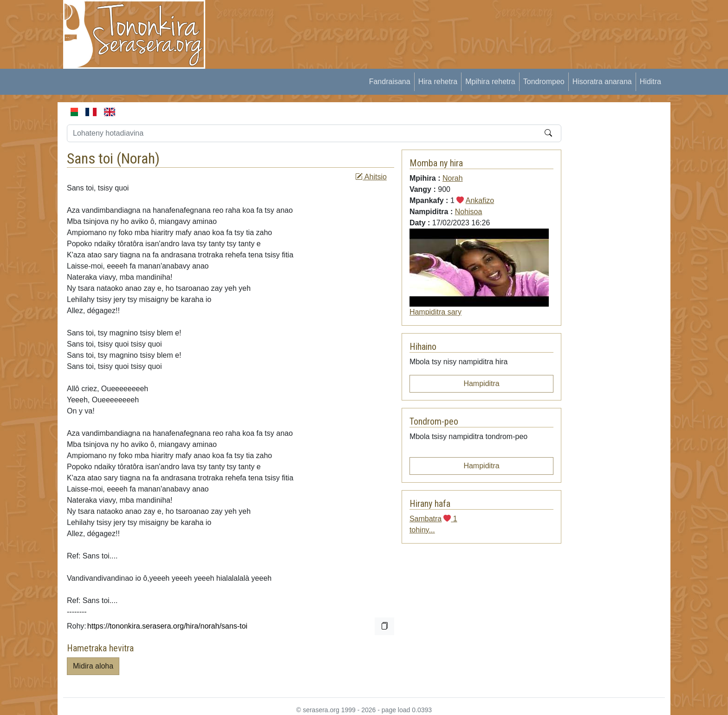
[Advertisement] (385, 21)
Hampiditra (481, 384)
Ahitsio (371, 177)
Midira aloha (93, 666)
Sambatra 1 (433, 519)
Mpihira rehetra (490, 82)
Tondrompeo (544, 82)
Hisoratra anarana (602, 82)
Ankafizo (480, 200)
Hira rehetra (438, 82)
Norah (138, 158)
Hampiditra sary (435, 312)
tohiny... (422, 530)
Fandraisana (390, 82)
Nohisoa (469, 212)
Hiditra (650, 82)
